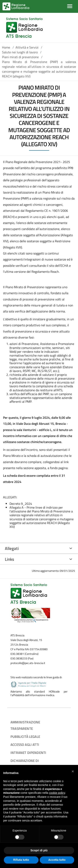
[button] (73, 771)
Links (9, 559)
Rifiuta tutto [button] (21, 860)
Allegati (12, 548)
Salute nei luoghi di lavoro (20, 52)
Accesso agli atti (25, 745)
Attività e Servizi (27, 47)
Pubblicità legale (25, 737)
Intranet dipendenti (28, 753)
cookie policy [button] (57, 793)
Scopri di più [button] (39, 850)
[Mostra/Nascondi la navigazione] (70, 6)
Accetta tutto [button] (57, 860)
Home (6, 47)
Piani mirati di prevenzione (20, 57)
